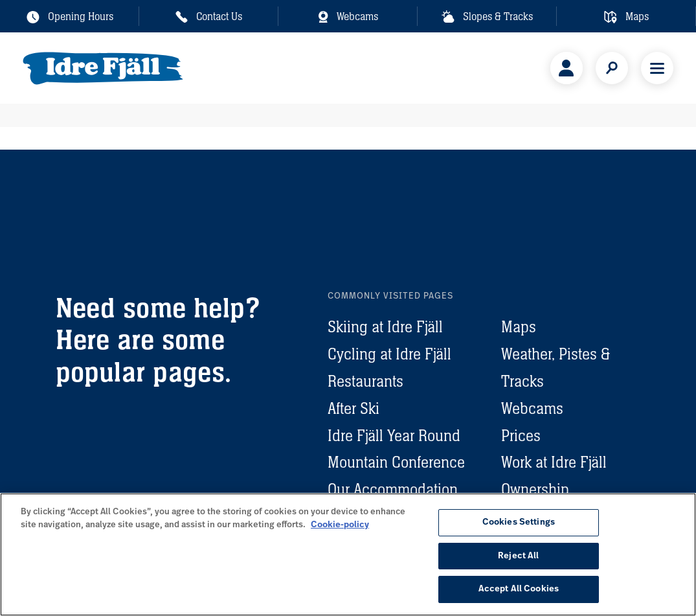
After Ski (354, 408)
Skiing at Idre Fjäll (385, 327)
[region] (348, 554)
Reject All (518, 556)
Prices (521, 436)
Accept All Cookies (519, 589)
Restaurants (365, 381)
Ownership (535, 489)
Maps (519, 327)
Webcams (532, 408)
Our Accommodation (393, 489)
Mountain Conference (396, 462)
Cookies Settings (519, 522)
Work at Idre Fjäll (554, 462)
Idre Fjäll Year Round (394, 436)
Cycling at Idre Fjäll (389, 354)
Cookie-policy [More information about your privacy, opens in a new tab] (340, 525)
